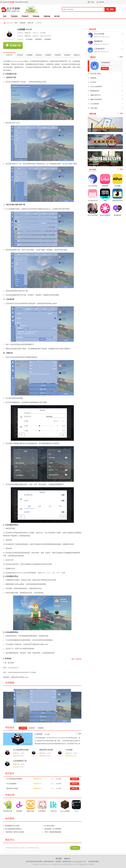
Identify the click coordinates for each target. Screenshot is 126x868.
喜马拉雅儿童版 (95, 74)
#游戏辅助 (48, 39)
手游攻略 (36, 16)
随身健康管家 (95, 91)
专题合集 (47, 16)
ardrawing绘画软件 (96, 87)
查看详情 (75, 779)
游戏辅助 (41, 728)
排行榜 (57, 16)
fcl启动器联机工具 (20, 761)
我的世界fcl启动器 (46, 750)
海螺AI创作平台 (95, 95)
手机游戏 (14, 16)
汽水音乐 (93, 82)
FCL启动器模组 (11, 784)
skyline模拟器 (95, 104)
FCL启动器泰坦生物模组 (21, 750)
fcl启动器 (23, 728)
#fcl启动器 (29, 39)
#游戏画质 (38, 39)
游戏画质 (32, 728)
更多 (80, 734)
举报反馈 (78, 659)
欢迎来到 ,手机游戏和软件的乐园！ (16, 2)
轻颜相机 (93, 78)
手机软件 (25, 16)
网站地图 (59, 859)
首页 (5, 16)
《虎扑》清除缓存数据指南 (52, 832)
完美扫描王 (94, 108)
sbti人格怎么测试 (49, 826)
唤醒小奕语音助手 (96, 99)
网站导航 (102, 2)
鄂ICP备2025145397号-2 (72, 864)
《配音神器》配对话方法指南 (14, 832)
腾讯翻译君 (98, 41)
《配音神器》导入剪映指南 (52, 829)
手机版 (92, 2)
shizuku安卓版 (99, 34)
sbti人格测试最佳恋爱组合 (13, 829)
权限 (73, 659)
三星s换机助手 (99, 49)
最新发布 (67, 859)
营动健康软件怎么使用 (12, 826)
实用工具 (30, 23)
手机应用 (22, 23)
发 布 (75, 848)
